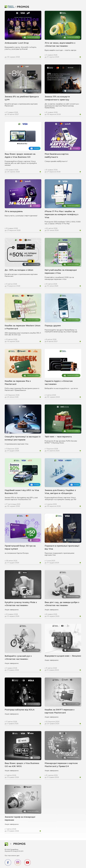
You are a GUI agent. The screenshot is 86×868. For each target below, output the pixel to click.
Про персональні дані (12, 856)
